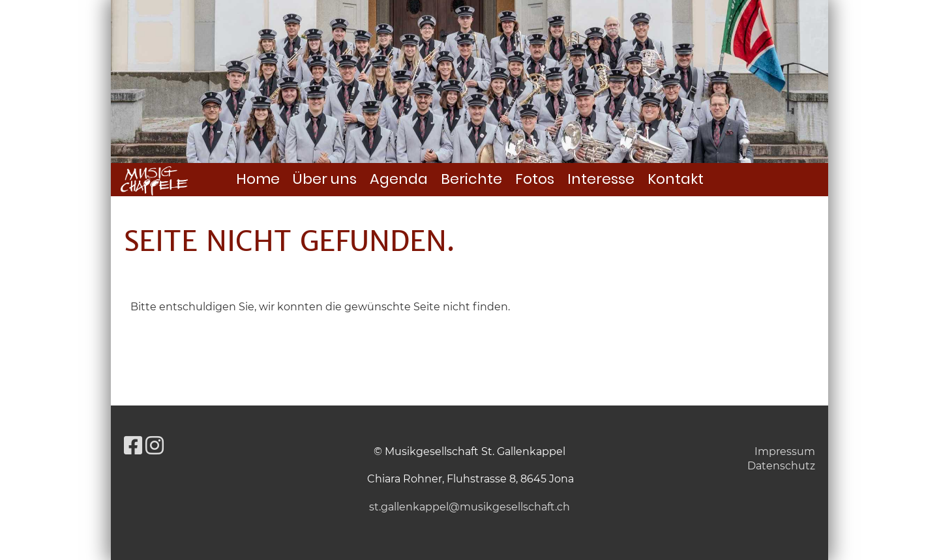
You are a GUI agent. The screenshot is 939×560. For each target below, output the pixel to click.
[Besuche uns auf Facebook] (133, 446)
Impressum (785, 451)
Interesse (601, 179)
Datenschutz (781, 466)
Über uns (325, 179)
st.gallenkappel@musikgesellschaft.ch (469, 507)
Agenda (399, 179)
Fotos (535, 179)
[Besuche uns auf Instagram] (155, 446)
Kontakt (676, 179)
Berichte (471, 179)
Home (258, 179)
